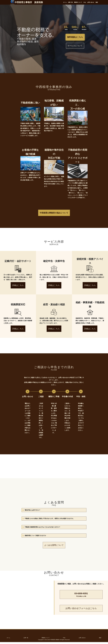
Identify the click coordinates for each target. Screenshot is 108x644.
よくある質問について (54, 547)
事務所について (78, 2)
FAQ (85, 2)
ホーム (65, 2)
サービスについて (75, 46)
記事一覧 (70, 2)
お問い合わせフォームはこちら (81, 610)
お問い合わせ (91, 2)
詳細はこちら (18, 285)
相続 (97, 2)
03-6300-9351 (81, 597)
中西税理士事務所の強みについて (54, 213)
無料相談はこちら (75, 37)
